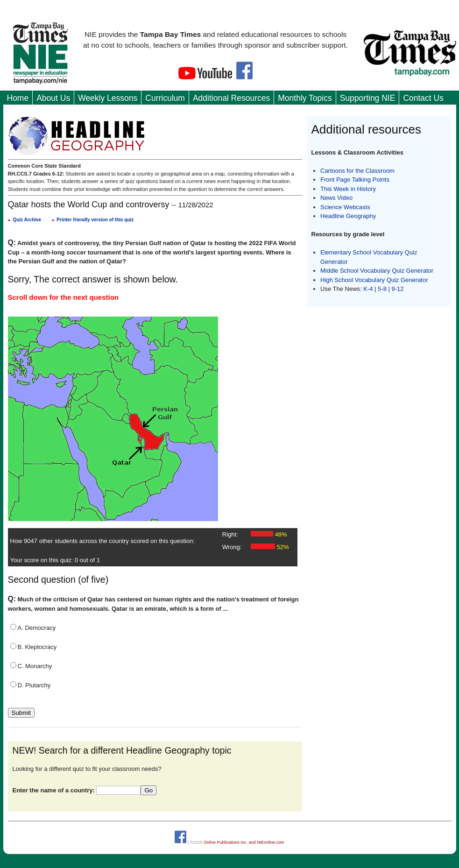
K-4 (368, 289)
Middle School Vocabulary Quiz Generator (377, 271)
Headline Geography (348, 216)
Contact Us (423, 98)
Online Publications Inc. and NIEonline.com (244, 842)
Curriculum (165, 98)
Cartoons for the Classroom (357, 171)
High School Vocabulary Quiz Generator (374, 280)
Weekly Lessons (108, 98)
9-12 (398, 289)
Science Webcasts (345, 207)
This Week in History (348, 189)
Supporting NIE (368, 98)
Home (18, 98)
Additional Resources (231, 98)
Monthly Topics (305, 98)
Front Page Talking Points (355, 180)
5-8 (383, 289)
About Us (53, 98)
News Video (336, 198)
